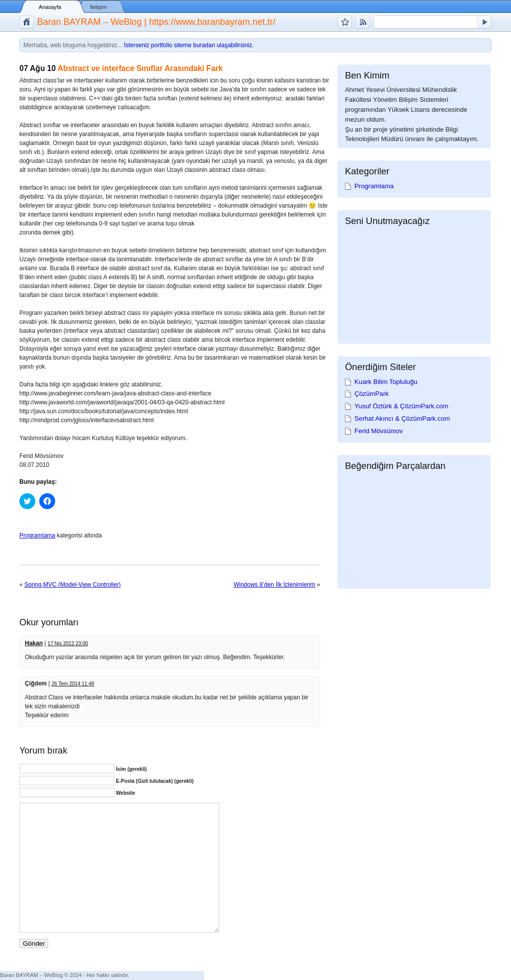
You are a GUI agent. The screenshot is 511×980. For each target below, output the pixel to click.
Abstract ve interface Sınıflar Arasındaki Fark (140, 68)
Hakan (34, 643)
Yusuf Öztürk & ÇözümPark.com (401, 406)
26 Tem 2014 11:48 (73, 684)
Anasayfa (50, 7)
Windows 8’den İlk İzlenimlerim (274, 585)
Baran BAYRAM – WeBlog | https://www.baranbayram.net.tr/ (156, 22)
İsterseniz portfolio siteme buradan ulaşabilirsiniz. (189, 45)
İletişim (98, 7)
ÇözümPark (372, 394)
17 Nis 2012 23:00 (68, 643)
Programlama (37, 535)
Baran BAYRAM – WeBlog (31, 975)
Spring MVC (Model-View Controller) (73, 585)
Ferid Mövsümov (379, 431)
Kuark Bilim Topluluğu (386, 382)
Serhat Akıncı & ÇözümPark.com (402, 418)
